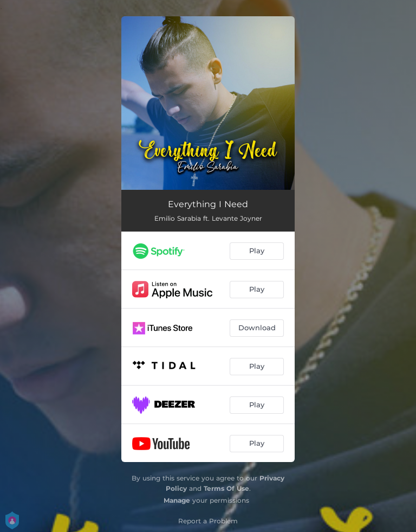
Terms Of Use (226, 488)
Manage (177, 500)
